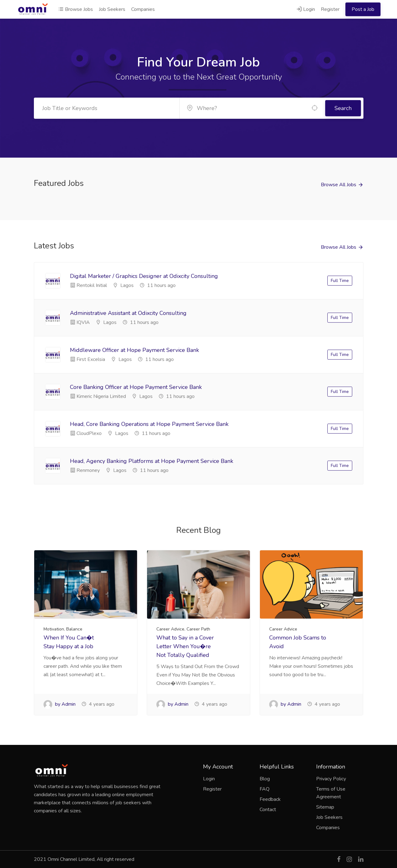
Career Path (198, 629)
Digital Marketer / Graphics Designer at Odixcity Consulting (144, 276)
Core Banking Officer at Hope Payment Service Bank (136, 387)
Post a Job (363, 9)
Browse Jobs (76, 9)
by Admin (60, 704)
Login (306, 9)
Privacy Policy (331, 779)
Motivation (54, 629)
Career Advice (170, 629)
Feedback (270, 799)
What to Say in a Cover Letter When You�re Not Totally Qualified (185, 646)
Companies (143, 9)
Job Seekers (112, 9)
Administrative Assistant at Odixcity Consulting (128, 313)
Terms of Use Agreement (331, 793)
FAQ (265, 789)
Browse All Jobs (339, 185)
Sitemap (325, 807)
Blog (265, 779)
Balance (74, 629)
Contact (268, 810)
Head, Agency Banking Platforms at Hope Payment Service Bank (152, 461)
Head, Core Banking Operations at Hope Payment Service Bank (149, 424)
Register (330, 9)
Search (343, 108)
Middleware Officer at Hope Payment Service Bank (134, 350)
